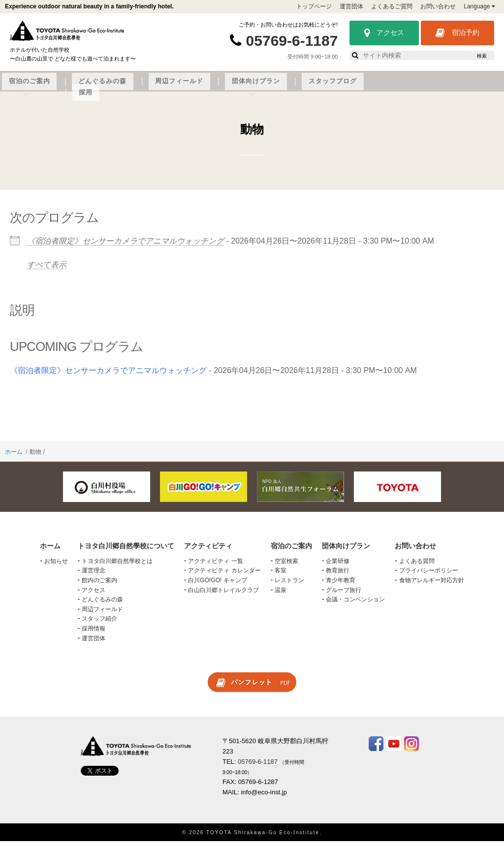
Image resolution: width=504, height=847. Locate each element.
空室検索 (286, 566)
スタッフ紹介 (99, 625)
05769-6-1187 (292, 41)
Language (479, 6)
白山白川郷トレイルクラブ (223, 596)
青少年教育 (341, 586)
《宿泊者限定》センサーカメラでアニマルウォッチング (126, 247)
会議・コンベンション (355, 605)
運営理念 (94, 576)
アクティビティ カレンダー (224, 576)
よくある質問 (417, 566)
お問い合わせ (438, 6)
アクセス (384, 33)
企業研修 (338, 566)
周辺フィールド (320, 87)
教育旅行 (338, 576)
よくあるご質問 (392, 6)
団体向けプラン (379, 87)
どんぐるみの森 (260, 87)
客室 (281, 576)
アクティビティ (146, 87)
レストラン (289, 586)
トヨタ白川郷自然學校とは (117, 566)
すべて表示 (47, 270)
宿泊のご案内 (203, 87)
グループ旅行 (344, 596)
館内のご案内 (99, 586)
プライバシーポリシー (429, 576)
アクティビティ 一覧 (215, 566)
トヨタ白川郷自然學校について (64, 87)
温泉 (281, 596)
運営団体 (351, 6)
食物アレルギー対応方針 (432, 586)
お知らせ (56, 566)
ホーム (14, 457)
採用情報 (94, 634)
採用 (483, 87)
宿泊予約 (457, 33)
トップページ (314, 6)
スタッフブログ (439, 87)
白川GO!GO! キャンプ (217, 586)
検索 (482, 56)
